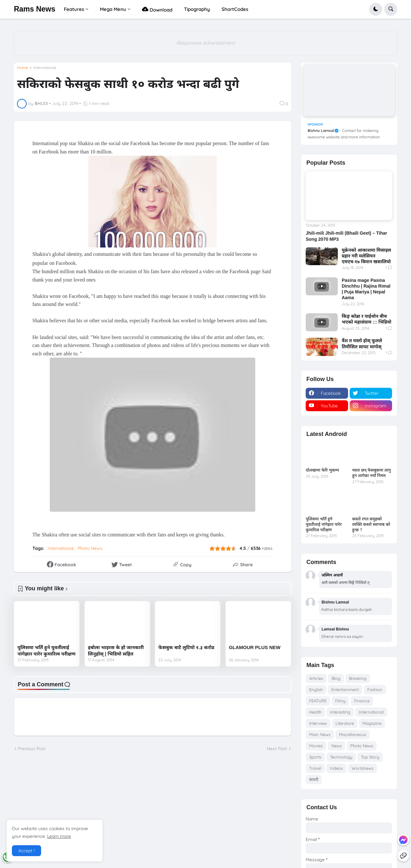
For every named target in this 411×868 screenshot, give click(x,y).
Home (22, 68)
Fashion (375, 690)
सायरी (314, 779)
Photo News (90, 548)
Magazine (372, 723)
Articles (316, 678)
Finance (362, 701)
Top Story (370, 757)
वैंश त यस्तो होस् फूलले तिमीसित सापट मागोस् (362, 343)
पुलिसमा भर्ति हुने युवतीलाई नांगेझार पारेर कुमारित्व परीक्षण (46, 651)
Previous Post (32, 749)
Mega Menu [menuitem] (113, 9)
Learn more (59, 836)
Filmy (340, 701)
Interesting (340, 712)
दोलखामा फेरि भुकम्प (322, 470)
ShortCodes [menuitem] (235, 9)
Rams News (35, 9)
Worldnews (363, 768)
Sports (315, 757)
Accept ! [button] (26, 851)
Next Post (277, 749)
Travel (315, 768)
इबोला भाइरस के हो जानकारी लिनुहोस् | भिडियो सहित (116, 651)
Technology (341, 757)
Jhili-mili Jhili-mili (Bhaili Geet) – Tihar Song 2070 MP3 (346, 236)
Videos (336, 768)
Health (315, 712)
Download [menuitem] (157, 9)
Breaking (358, 678)
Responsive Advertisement (205, 43)
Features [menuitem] (74, 9)
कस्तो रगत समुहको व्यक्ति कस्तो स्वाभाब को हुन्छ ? (371, 524)
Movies (316, 746)
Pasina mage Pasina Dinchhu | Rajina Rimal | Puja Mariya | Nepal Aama (366, 289)
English (316, 690)
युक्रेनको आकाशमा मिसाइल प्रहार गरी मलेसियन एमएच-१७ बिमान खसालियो (366, 256)
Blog (336, 678)
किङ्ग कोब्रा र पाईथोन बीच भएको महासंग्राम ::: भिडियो (366, 319)
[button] (376, 9)
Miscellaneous (353, 734)
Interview (318, 723)
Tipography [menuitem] (197, 9)
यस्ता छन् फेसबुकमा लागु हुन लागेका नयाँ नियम (372, 473)
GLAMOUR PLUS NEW (255, 647)
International (45, 68)
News (337, 746)
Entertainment (345, 690)
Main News (320, 734)
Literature (345, 723)
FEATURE (318, 701)
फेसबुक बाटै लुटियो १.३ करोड (186, 647)
